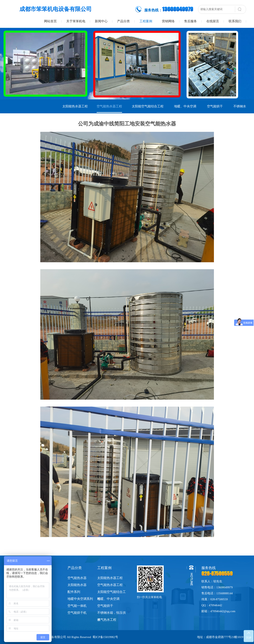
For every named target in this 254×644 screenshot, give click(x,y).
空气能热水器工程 (109, 106)
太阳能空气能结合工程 (148, 106)
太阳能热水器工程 (75, 106)
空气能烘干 (215, 106)
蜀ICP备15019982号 (105, 637)
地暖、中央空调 (185, 106)
